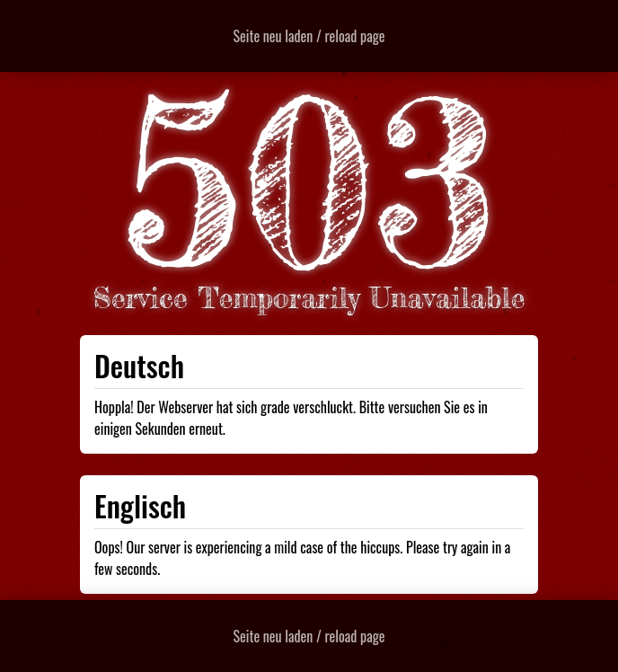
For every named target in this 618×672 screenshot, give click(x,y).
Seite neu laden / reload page (309, 36)
